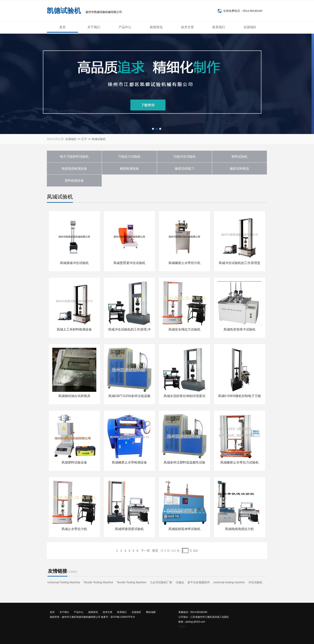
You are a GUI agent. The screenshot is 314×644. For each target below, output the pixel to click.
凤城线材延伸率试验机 (184, 529)
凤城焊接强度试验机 (129, 529)
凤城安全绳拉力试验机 (184, 329)
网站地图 (151, 612)
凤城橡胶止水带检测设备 (129, 462)
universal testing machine (229, 582)
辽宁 (84, 139)
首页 (62, 27)
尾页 (155, 551)
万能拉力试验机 (129, 157)
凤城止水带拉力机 (74, 529)
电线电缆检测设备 (74, 169)
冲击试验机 (255, 582)
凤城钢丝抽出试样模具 (74, 396)
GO (195, 551)
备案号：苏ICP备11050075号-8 (118, 617)
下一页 (145, 551)
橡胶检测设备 (129, 169)
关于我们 (94, 27)
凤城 (95, 139)
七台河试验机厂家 (161, 582)
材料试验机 (240, 157)
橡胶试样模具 (240, 169)
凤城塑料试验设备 (74, 462)
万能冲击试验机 (184, 157)
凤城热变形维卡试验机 (240, 329)
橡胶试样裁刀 (184, 169)
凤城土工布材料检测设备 (74, 329)
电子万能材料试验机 (74, 157)
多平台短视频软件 (199, 582)
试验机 (182, 627)
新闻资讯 (156, 27)
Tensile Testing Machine (98, 582)
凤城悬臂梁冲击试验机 (129, 263)
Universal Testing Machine (64, 582)
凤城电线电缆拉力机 (240, 529)
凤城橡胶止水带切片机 (184, 263)
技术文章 (187, 27)
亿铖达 (180, 582)
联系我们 (219, 27)
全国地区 (250, 27)
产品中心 (125, 27)
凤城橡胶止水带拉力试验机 (240, 462)
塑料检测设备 (74, 181)
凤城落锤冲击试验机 (74, 263)
